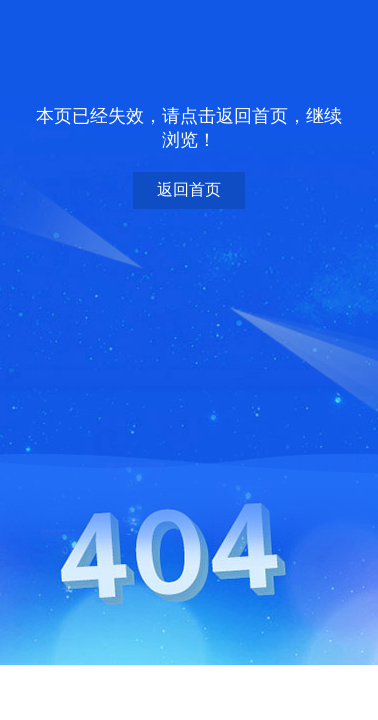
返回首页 (189, 189)
